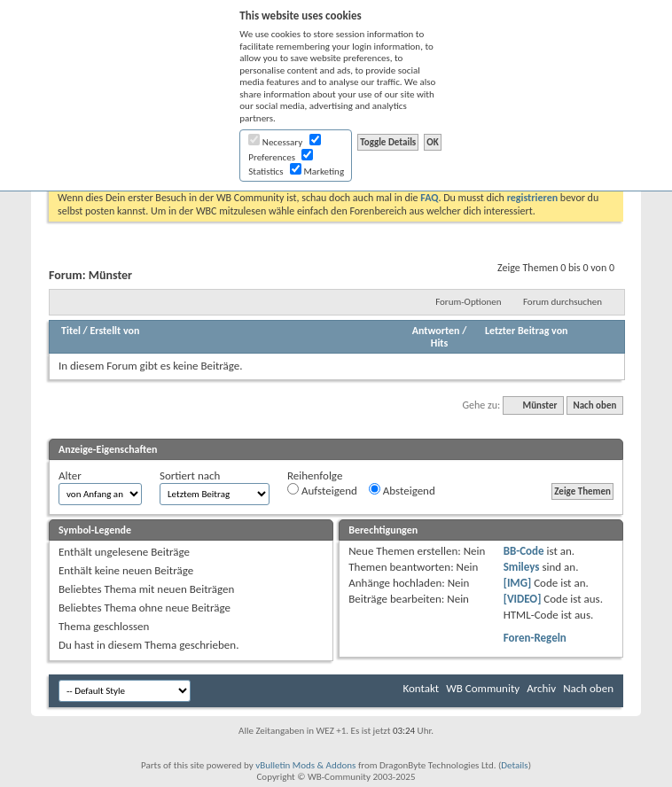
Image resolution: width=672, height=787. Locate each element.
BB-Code (524, 551)
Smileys (522, 567)
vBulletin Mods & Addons (305, 765)
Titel (71, 331)
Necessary (275, 142)
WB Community (483, 688)
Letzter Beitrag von (527, 331)
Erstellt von (114, 331)
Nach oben (594, 405)
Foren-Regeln (535, 638)
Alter (70, 475)
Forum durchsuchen (563, 302)
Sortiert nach (190, 475)
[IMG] (518, 583)
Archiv (541, 688)
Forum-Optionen (468, 302)
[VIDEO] (523, 599)
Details (514, 765)
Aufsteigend (322, 490)
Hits (439, 343)
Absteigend (402, 490)
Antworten (436, 331)
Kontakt (421, 688)
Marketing (317, 171)
